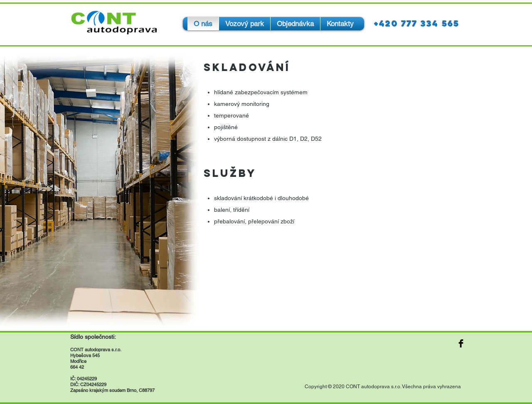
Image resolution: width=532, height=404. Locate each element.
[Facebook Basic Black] (461, 343)
